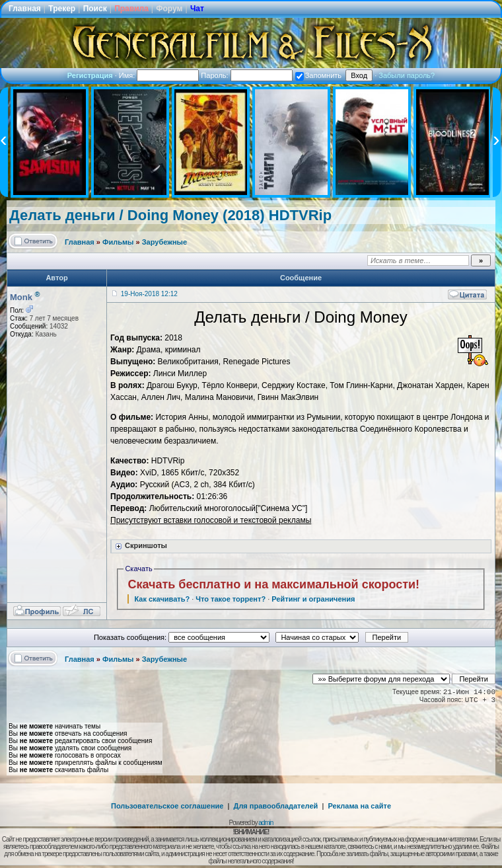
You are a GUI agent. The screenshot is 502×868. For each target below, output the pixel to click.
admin (266, 823)
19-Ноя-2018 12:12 (149, 294)
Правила (131, 9)
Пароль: (246, 75)
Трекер (62, 9)
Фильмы (118, 242)
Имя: (159, 75)
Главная (25, 9)
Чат (197, 9)
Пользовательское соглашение (167, 806)
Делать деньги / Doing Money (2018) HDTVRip (170, 215)
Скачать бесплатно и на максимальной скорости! (273, 584)
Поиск (95, 9)
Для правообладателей (276, 806)
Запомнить (318, 75)
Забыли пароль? (407, 75)
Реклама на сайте (359, 806)
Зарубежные (164, 242)
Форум (169, 9)
